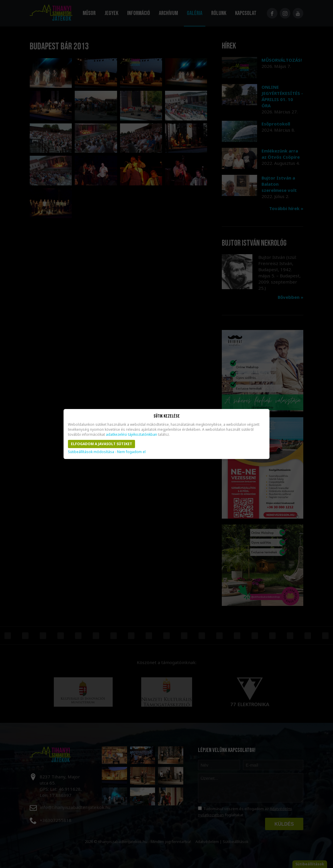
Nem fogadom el (131, 452)
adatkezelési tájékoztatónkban (131, 434)
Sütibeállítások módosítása (91, 452)
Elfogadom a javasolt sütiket (101, 444)
